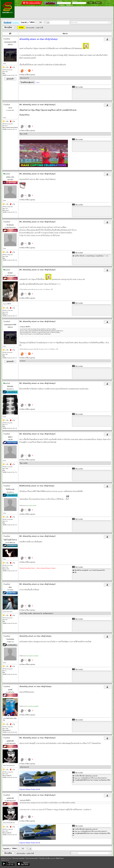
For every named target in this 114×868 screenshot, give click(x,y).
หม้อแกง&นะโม (25, 78)
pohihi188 (10, 741)
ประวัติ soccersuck (50, 858)
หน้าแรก (3, 858)
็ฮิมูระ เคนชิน (24, 134)
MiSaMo (10, 386)
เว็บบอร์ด (42, 858)
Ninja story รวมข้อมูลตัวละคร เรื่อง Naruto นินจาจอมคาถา (91, 778)
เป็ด (75, 572)
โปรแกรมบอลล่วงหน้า (32, 858)
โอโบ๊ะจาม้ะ (10, 489)
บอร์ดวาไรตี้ (39, 28)
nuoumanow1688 (10, 42)
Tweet (38, 82)
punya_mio (10, 177)
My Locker (77, 87)
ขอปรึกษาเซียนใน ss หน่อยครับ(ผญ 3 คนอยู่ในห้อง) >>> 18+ (91, 256)
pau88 (10, 690)
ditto (10, 587)
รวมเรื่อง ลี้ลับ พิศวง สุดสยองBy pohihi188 (86, 776)
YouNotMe (10, 639)
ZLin (10, 108)
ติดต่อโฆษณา (60, 858)
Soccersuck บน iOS (31, 506)
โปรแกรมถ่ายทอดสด (18, 858)
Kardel (10, 273)
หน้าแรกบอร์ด (30, 28)
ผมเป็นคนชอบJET (48, 613)
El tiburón (10, 225)
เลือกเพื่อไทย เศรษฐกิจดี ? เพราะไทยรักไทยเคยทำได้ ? (90, 570)
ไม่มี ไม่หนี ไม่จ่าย (10, 540)
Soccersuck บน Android (32, 656)
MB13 (10, 437)
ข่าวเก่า (9, 858)
